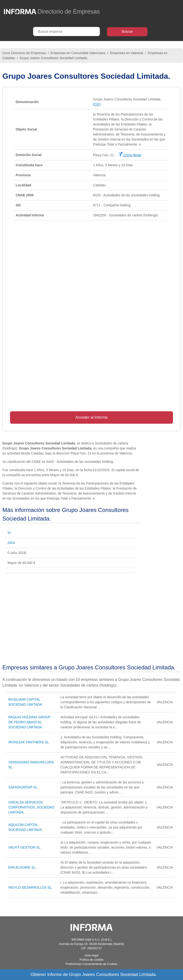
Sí (9, 533)
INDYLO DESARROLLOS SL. (30, 887)
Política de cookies (91, 960)
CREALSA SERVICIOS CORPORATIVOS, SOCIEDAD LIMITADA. (31, 807)
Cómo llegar (130, 155)
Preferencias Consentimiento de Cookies (91, 964)
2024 (11, 543)
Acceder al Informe (91, 417)
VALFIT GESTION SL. (25, 847)
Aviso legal (91, 955)
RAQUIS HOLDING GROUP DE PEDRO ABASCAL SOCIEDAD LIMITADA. (29, 722)
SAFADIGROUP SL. (23, 787)
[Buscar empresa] (66, 31)
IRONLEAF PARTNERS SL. (29, 742)
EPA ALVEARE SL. (22, 867)
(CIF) (97, 104)
